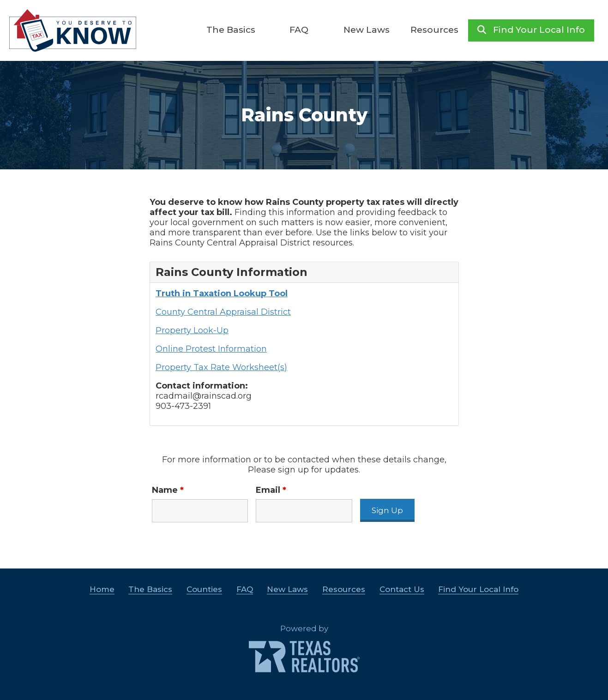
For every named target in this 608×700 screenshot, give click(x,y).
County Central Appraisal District (223, 312)
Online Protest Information (211, 349)
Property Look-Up (192, 330)
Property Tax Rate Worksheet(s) (221, 367)
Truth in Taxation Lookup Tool (222, 293)
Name (168, 490)
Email (271, 490)
